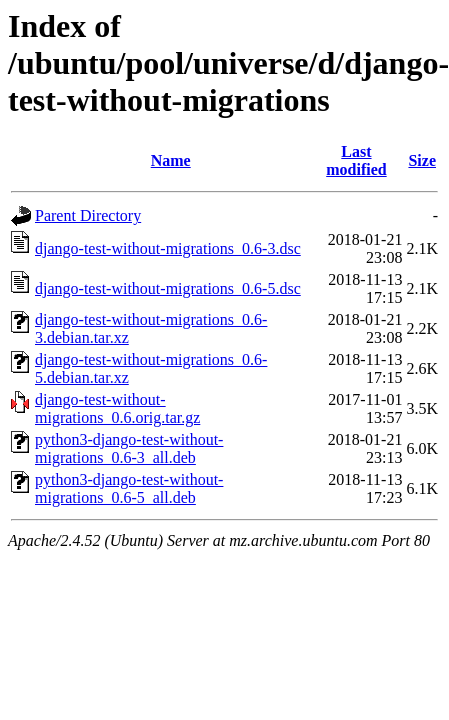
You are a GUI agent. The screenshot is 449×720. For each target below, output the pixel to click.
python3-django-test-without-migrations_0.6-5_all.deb (129, 488)
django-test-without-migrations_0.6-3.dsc (168, 248)
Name (171, 160)
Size (422, 160)
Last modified (356, 160)
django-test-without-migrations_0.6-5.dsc (168, 288)
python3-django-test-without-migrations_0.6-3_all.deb (129, 448)
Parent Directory (88, 215)
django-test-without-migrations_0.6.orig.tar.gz (117, 408)
